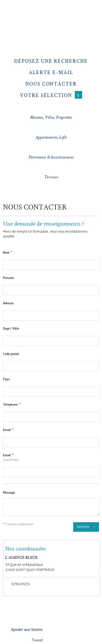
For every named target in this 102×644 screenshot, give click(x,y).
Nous (51, 84)
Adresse (8, 303)
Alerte (51, 72)
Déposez (51, 61)
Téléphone (12, 405)
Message (9, 493)
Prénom (8, 278)
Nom (8, 253)
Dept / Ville (11, 329)
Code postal (11, 354)
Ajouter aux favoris (27, 630)
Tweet (37, 641)
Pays (6, 379)
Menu (10, 10)
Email (8, 430)
